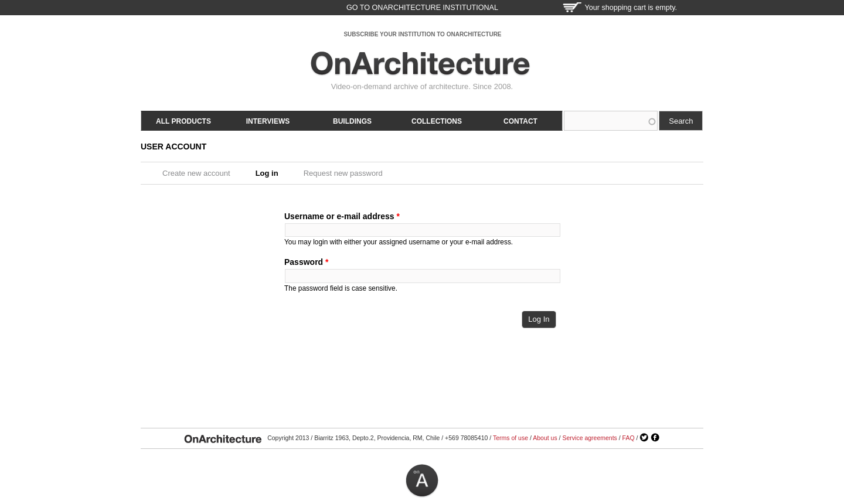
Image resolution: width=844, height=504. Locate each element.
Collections (437, 121)
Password (306, 262)
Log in (271, 173)
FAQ (629, 438)
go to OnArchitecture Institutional (422, 8)
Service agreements (589, 438)
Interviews (268, 121)
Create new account (196, 173)
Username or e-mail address (342, 216)
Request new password (343, 173)
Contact (520, 121)
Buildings (352, 121)
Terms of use (511, 438)
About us (545, 438)
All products (183, 121)
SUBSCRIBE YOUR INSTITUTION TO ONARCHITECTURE (422, 34)
